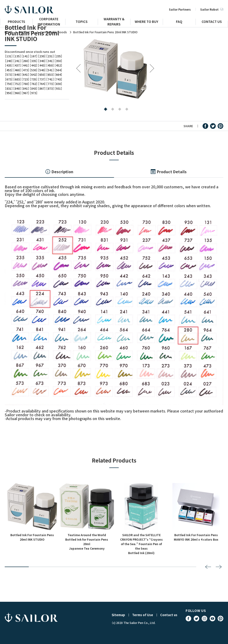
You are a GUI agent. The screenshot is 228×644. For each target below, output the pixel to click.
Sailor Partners (180, 9)
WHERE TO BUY (147, 22)
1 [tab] (104, 110)
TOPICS (81, 22)
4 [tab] (126, 110)
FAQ (179, 22)
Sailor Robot (212, 9)
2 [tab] (112, 110)
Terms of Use (143, 615)
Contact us (169, 615)
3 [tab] (119, 110)
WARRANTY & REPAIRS (114, 24)
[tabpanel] (115, 69)
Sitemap (118, 615)
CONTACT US (212, 22)
